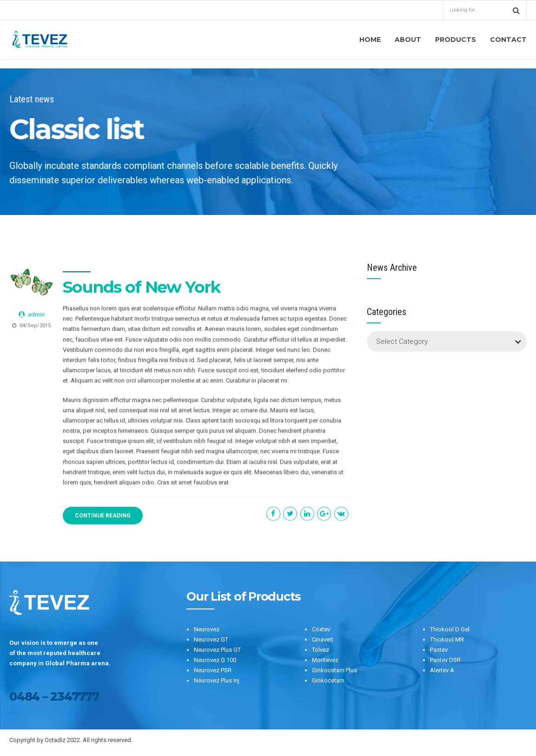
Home (370, 40)
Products (456, 40)
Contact (508, 40)
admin (36, 315)
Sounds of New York (142, 287)
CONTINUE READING (103, 516)
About (408, 40)
